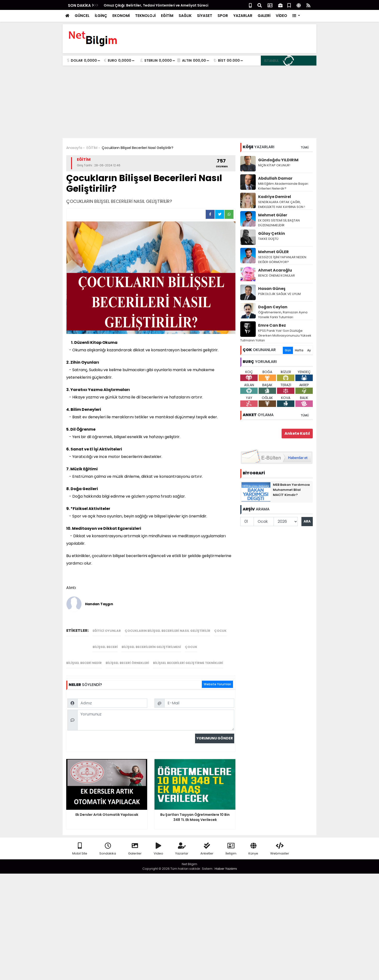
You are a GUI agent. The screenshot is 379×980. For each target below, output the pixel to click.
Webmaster (280, 849)
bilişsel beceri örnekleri (127, 663)
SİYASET (205, 16)
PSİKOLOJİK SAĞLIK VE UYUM (279, 294)
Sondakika (108, 849)
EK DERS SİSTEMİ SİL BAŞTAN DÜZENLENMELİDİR (279, 223)
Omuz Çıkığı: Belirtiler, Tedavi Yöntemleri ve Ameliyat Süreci (156, 5)
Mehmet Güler (273, 215)
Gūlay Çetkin (272, 233)
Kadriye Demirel (275, 197)
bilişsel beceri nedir (84, 663)
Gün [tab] (288, 350)
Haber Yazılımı (226, 869)
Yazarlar (182, 849)
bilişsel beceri (105, 647)
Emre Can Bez (272, 325)
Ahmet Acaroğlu (275, 270)
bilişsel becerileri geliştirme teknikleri (188, 663)
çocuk (220, 631)
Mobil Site (80, 849)
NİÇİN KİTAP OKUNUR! (274, 165)
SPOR (223, 16)
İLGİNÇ (101, 16)
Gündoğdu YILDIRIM (278, 160)
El (91, 449)
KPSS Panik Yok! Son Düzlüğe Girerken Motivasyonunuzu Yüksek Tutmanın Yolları (276, 335)
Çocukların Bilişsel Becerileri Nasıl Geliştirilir (168, 631)
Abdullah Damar (275, 178)
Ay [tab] (309, 350)
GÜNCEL (82, 16)
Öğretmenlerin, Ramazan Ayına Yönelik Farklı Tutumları (283, 315)
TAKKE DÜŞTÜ (268, 239)
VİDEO (281, 16)
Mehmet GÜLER (273, 252)
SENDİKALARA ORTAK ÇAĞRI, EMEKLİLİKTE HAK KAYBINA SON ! (282, 204)
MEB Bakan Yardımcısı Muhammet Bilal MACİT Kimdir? (291, 490)
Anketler (207, 849)
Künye (253, 849)
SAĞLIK (185, 16)
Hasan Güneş (272, 289)
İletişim (231, 849)
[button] (296, 16)
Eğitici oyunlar (107, 631)
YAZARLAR (243, 16)
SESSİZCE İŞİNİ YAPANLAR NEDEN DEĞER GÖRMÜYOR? (282, 260)
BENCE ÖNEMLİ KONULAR (277, 276)
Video (158, 849)
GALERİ (264, 16)
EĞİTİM (167, 16)
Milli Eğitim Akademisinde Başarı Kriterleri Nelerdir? (283, 186)
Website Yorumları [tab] (217, 684)
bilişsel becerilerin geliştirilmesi (151, 647)
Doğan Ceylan (273, 307)
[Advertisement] (189, 102)
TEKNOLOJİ (145, 16)
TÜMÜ (305, 147)
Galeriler (135, 849)
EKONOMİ (121, 16)
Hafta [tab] (299, 350)
